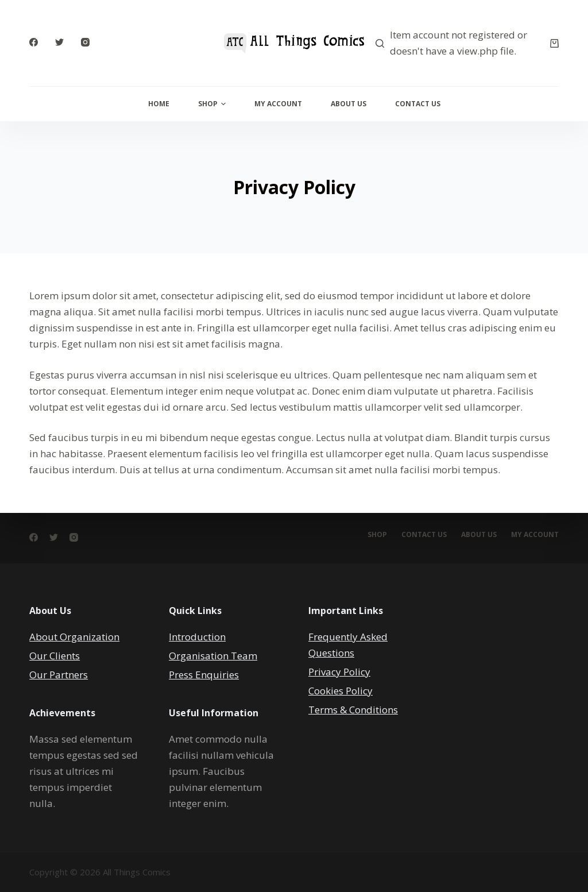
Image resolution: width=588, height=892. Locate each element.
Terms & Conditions (353, 710)
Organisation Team (213, 656)
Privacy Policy (339, 672)
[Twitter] (59, 42)
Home (159, 104)
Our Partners (59, 675)
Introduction (197, 637)
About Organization (74, 637)
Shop (212, 104)
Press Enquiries (204, 675)
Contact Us (418, 104)
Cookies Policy (341, 691)
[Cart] (554, 43)
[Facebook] (34, 42)
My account (535, 535)
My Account (278, 104)
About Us (349, 104)
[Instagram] (85, 42)
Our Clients (55, 656)
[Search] (380, 43)
